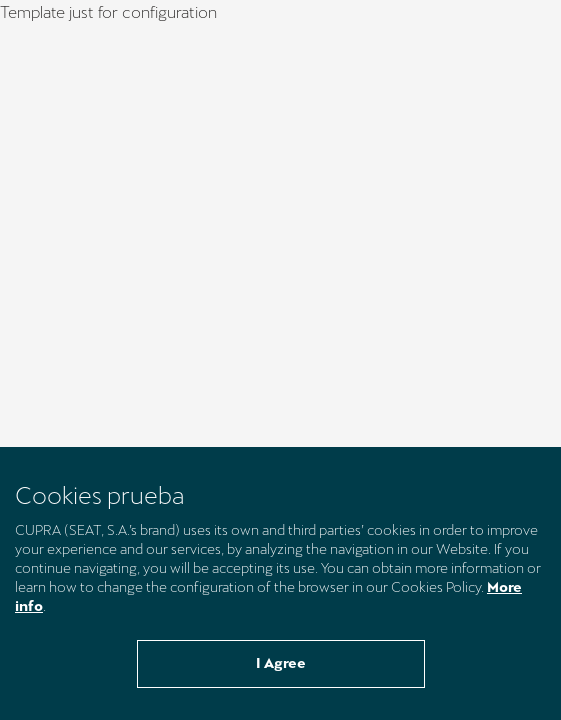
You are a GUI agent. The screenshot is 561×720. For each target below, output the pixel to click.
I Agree (281, 663)
